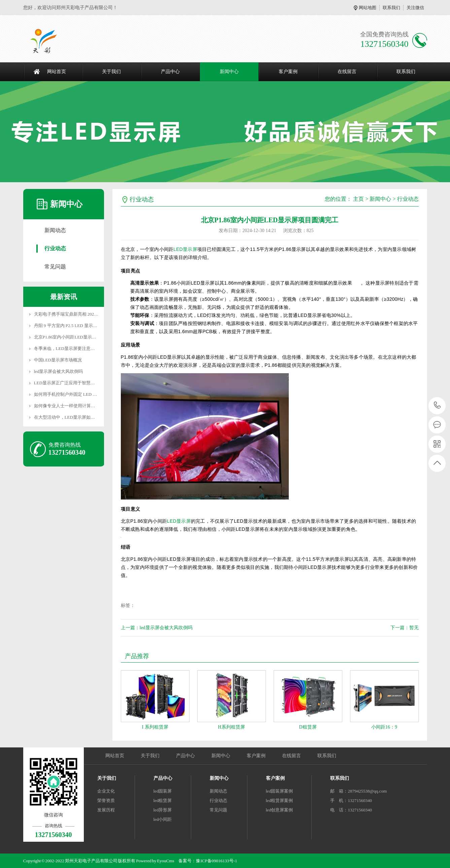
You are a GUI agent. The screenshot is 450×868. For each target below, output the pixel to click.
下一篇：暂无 (405, 628)
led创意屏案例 (280, 810)
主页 (358, 199)
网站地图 (368, 8)
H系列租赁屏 (231, 727)
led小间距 (163, 819)
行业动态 (55, 248)
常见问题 (55, 267)
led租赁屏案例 (280, 800)
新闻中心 (229, 72)
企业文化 (106, 791)
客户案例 (288, 72)
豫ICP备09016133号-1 (216, 861)
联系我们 (391, 8)
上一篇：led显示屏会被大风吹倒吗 (157, 628)
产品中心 (170, 72)
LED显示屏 (185, 249)
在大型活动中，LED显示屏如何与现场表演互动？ (82, 417)
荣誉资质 (106, 800)
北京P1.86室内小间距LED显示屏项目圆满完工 (78, 337)
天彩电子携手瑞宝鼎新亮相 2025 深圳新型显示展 (81, 314)
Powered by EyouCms (155, 861)
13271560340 (437, 405)
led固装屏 (163, 791)
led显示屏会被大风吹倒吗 (59, 371)
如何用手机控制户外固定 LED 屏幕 (68, 394)
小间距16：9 (384, 727)
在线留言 (347, 72)
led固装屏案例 (280, 791)
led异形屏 (163, 810)
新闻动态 (55, 230)
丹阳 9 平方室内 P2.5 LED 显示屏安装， (72, 326)
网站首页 (57, 72)
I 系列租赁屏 (155, 727)
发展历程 (106, 810)
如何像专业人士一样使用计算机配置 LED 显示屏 (81, 406)
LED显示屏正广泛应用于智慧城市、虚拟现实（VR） (85, 383)
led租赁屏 (163, 800)
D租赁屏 (308, 727)
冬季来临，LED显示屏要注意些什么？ (71, 348)
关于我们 (111, 72)
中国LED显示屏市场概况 (58, 360)
